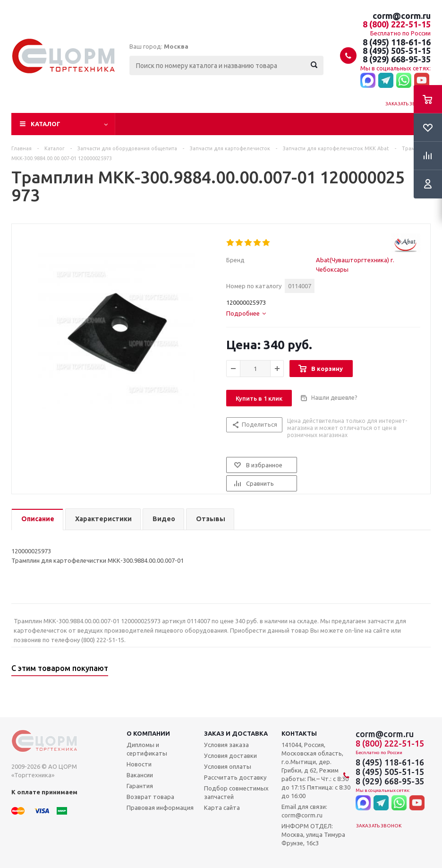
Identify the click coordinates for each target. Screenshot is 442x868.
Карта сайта (222, 808)
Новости (139, 764)
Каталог (46, 124)
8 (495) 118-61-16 (397, 42)
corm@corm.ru (402, 16)
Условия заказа (226, 745)
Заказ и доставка (236, 733)
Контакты (299, 733)
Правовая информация (160, 808)
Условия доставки (230, 756)
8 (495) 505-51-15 (397, 51)
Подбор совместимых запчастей (236, 792)
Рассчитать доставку (235, 777)
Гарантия (140, 786)
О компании (148, 733)
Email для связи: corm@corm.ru (304, 811)
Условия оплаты (228, 766)
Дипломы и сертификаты (147, 749)
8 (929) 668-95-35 (397, 59)
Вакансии (140, 775)
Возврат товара (150, 797)
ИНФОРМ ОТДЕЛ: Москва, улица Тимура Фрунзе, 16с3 (313, 834)
